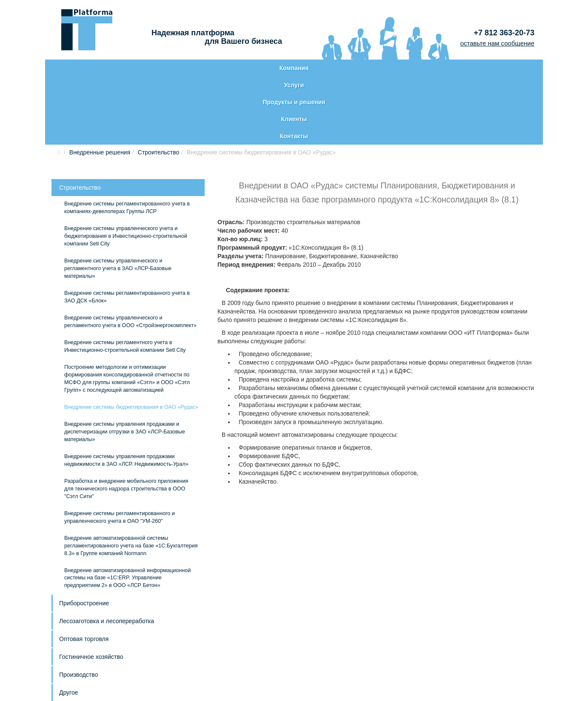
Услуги (194, 68)
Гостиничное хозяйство (91, 589)
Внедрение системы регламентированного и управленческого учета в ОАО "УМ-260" (120, 449)
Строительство (158, 84)
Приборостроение (84, 535)
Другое (69, 624)
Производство (78, 607)
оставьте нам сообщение (497, 43)
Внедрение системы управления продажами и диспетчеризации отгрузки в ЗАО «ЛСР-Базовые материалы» (125, 364)
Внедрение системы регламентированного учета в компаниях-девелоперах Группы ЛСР (127, 140)
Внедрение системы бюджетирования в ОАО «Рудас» (131, 339)
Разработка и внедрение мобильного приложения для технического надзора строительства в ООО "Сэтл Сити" (126, 421)
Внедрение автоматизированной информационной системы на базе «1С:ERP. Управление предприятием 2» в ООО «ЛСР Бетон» (127, 510)
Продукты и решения (292, 68)
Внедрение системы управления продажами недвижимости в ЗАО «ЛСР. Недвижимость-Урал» (126, 392)
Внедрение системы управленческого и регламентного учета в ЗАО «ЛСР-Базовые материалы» (118, 200)
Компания (96, 68)
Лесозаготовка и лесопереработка (107, 553)
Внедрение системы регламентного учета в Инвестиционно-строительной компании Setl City (125, 278)
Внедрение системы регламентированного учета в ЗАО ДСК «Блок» (127, 229)
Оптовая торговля (84, 571)
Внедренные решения (100, 84)
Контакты (492, 68)
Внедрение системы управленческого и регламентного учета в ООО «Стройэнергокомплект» (130, 254)
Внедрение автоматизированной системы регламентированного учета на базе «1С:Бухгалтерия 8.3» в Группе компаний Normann (131, 478)
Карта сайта (76, 662)
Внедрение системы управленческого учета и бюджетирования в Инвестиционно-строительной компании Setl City (126, 168)
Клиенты (392, 68)
